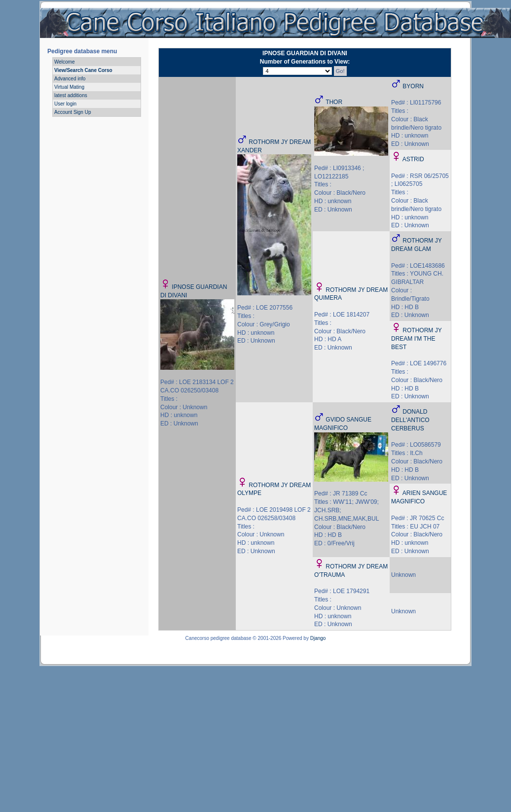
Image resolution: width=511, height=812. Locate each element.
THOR (334, 102)
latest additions (71, 95)
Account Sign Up (73, 112)
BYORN (413, 86)
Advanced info (70, 79)
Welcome (65, 62)
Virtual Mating (69, 87)
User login (65, 104)
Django (318, 638)
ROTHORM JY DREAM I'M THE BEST (416, 339)
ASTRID (413, 159)
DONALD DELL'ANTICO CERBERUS (410, 420)
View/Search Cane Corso (83, 70)
